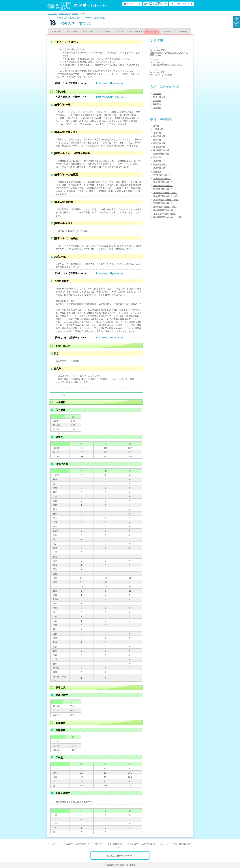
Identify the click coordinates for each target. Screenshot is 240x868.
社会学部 (157, 133)
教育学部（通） (160, 143)
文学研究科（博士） (162, 179)
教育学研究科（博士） (163, 203)
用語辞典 (99, 844)
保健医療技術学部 (161, 154)
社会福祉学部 (159, 147)
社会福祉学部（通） (162, 150)
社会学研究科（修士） (163, 182)
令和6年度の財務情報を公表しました (167, 65)
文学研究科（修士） (162, 175)
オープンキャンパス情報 (161, 75)
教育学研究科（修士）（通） (166, 200)
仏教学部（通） (160, 168)
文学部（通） (159, 129)
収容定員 (157, 104)
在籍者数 (157, 108)
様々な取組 (120, 32)
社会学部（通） (160, 136)
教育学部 (157, 140)
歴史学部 (157, 157)
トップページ (53, 14)
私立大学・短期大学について (77, 844)
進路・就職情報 (104, 32)
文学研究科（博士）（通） (165, 207)
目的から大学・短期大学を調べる (142, 844)
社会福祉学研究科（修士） (165, 210)
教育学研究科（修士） (163, 189)
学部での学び (72, 32)
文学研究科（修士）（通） (165, 193)
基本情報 (183, 32)
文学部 (156, 126)
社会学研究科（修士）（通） (166, 196)
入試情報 (157, 94)
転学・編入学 (159, 97)
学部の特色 (56, 32)
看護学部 (157, 172)
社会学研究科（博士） (163, 186)
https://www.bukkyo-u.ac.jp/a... (111, 83)
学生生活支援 (88, 32)
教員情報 (167, 32)
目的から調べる (64, 14)
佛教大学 (75, 14)
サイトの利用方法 (115, 844)
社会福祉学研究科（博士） (165, 214)
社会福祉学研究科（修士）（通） (168, 217)
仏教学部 (157, 161)
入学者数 (157, 101)
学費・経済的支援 (136, 32)
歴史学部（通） (160, 164)
